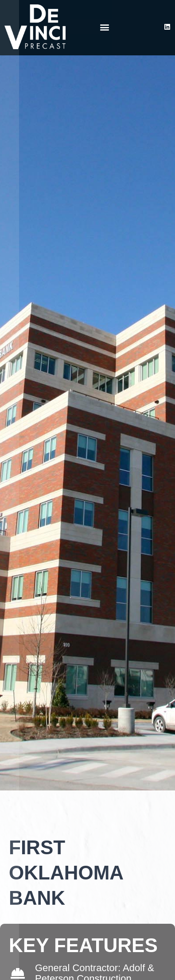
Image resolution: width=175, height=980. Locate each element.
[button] (105, 27)
